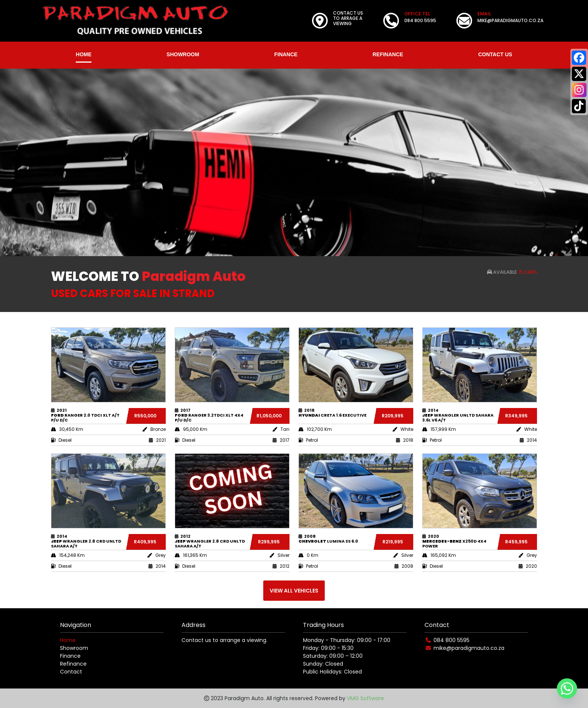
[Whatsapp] (567, 688)
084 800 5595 (451, 640)
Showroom (74, 648)
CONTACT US (495, 54)
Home (68, 640)
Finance (70, 656)
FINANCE (286, 54)
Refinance (73, 664)
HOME (84, 54)
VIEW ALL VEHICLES (294, 591)
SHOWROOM (183, 54)
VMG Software (365, 698)
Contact (71, 672)
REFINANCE (388, 54)
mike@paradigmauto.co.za (469, 648)
